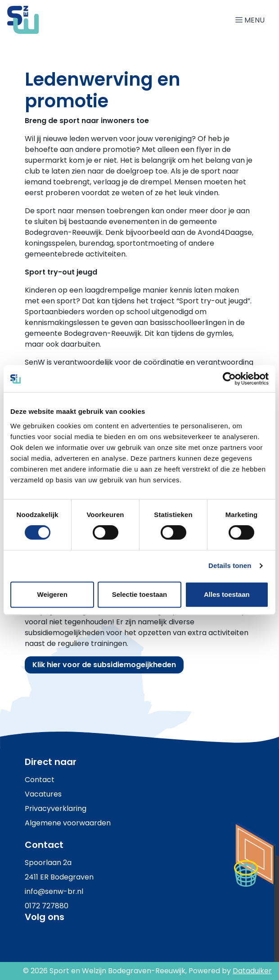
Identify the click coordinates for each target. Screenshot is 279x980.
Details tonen (230, 566)
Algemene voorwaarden (68, 823)
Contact (40, 780)
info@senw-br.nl (54, 891)
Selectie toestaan (140, 594)
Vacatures (43, 794)
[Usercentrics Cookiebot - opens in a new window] (229, 379)
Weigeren (52, 594)
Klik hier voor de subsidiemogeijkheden (104, 665)
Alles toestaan (227, 594)
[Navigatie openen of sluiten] (252, 20)
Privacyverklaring (56, 808)
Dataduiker (252, 971)
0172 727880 (47, 906)
